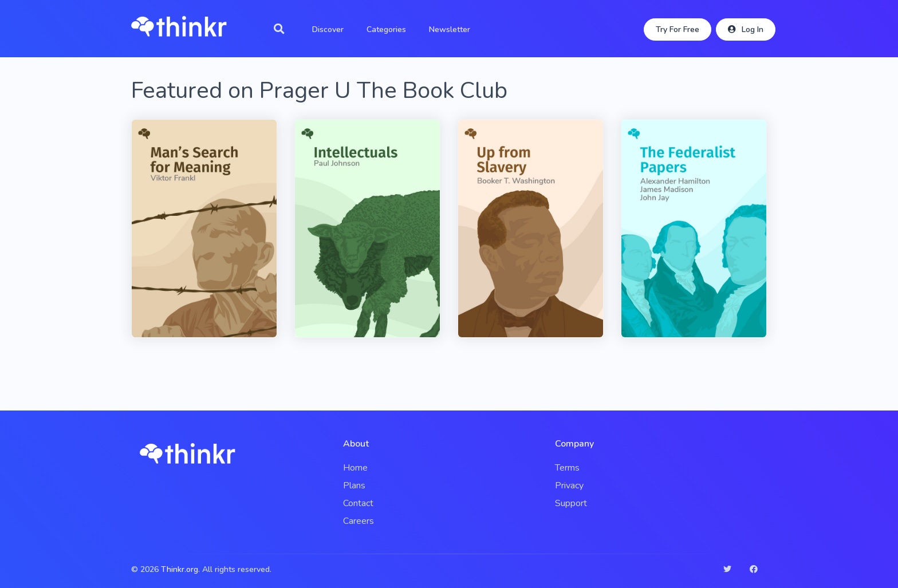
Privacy (569, 486)
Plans (354, 486)
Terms (567, 468)
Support (571, 503)
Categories (386, 29)
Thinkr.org (180, 569)
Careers (359, 521)
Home (355, 468)
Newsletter (450, 29)
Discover (328, 29)
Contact (358, 503)
